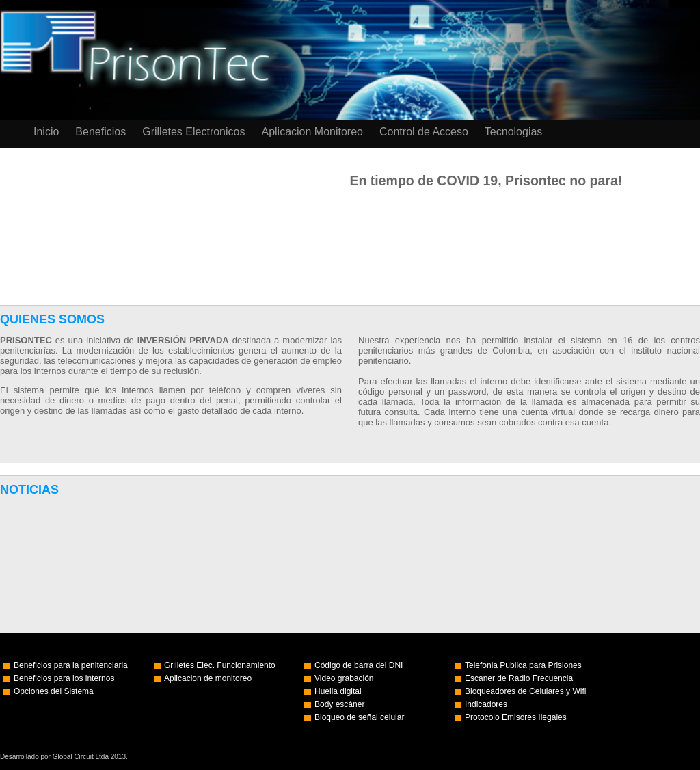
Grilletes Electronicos (193, 132)
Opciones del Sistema (54, 691)
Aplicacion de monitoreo (208, 678)
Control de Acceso (424, 132)
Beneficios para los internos (64, 678)
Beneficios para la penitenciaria (71, 665)
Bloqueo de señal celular (359, 717)
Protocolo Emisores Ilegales (516, 717)
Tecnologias (514, 132)
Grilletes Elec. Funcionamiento (220, 665)
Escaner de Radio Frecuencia (519, 678)
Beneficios (100, 132)
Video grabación (344, 678)
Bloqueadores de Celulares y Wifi (525, 691)
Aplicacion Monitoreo (312, 132)
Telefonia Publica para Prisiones (523, 665)
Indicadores (486, 704)
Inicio (46, 132)
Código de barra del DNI (359, 665)
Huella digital (338, 691)
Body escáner (339, 704)
